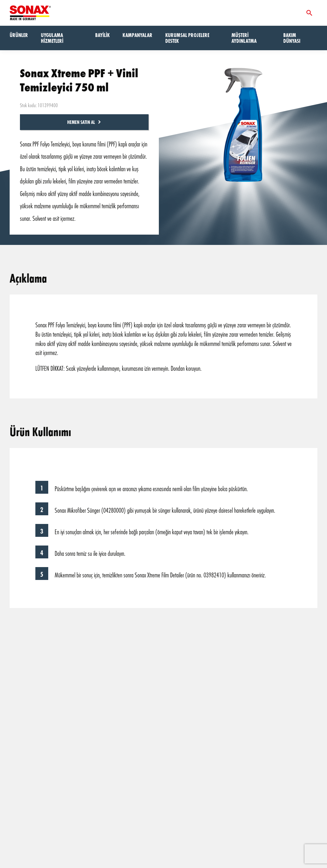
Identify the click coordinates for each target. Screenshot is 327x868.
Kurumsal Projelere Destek (187, 38)
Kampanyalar (137, 35)
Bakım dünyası (292, 38)
